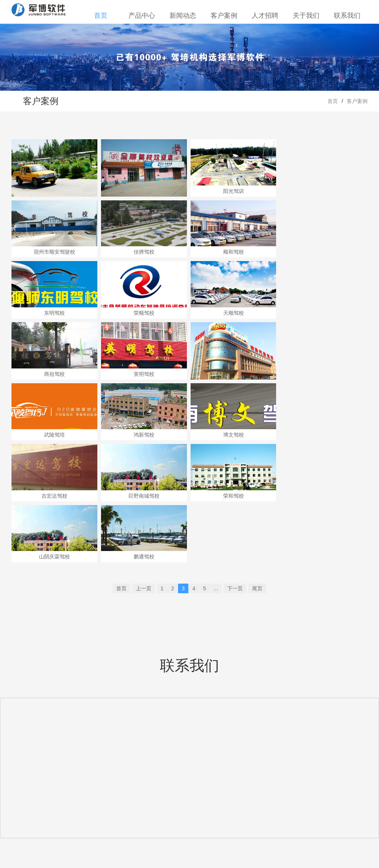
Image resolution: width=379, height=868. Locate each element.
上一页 (144, 588)
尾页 (257, 588)
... (216, 588)
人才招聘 (265, 16)
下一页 (235, 588)
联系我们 (347, 16)
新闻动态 (183, 16)
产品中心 (142, 16)
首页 (101, 16)
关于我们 (306, 16)
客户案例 (224, 16)
